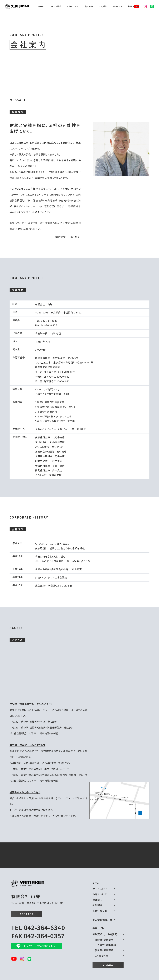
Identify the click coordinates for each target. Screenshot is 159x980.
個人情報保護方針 (102, 920)
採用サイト (117, 6)
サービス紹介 (55, 6)
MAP (63, 903)
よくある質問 (102, 956)
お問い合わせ (134, 6)
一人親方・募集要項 (105, 945)
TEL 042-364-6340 (38, 928)
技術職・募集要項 (104, 940)
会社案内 (89, 6)
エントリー (108, 965)
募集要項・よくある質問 (105, 934)
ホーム (41, 6)
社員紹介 (103, 6)
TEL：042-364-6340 (46, 321)
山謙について (73, 6)
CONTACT (27, 914)
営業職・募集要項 (104, 950)
